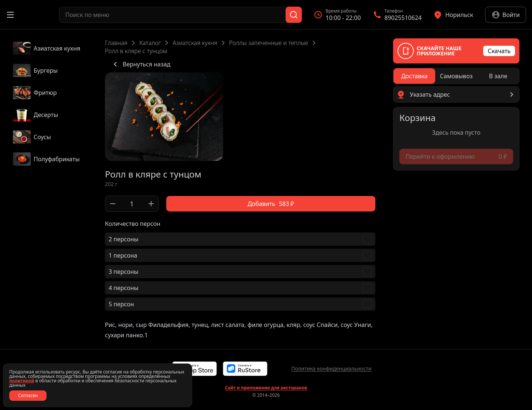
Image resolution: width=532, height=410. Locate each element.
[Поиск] (294, 15)
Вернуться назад (141, 64)
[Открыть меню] (10, 15)
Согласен (28, 395)
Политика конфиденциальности (331, 368)
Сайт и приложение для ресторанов (266, 388)
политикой (22, 381)
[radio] (414, 76)
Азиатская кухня (195, 43)
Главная (116, 43)
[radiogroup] (456, 76)
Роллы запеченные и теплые (269, 43)
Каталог (150, 43)
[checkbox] (240, 239)
